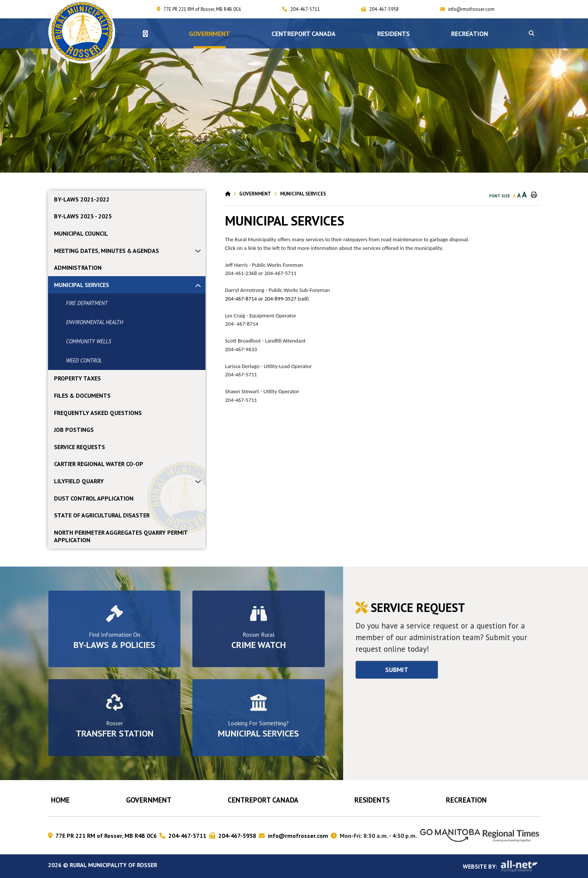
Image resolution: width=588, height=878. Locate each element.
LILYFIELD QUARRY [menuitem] (79, 481)
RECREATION (466, 800)
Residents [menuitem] (394, 34)
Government (255, 194)
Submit (397, 670)
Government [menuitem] (209, 34)
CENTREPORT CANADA (263, 800)
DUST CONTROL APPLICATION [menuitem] (94, 498)
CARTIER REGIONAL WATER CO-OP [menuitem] (99, 464)
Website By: (501, 866)
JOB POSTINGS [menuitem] (74, 430)
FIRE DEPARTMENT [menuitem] (87, 303)
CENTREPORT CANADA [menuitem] (304, 34)
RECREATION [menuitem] (469, 34)
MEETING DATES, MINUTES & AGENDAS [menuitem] (106, 251)
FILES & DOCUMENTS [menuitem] (82, 395)
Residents (372, 800)
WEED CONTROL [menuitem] (84, 360)
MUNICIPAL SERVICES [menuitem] (82, 285)
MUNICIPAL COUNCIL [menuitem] (81, 233)
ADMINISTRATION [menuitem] (78, 268)
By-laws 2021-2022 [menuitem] (82, 199)
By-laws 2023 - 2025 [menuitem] (83, 216)
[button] (531, 33)
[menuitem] (145, 33)
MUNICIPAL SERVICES (303, 194)
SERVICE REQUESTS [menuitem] (79, 447)
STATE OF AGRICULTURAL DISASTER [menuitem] (102, 515)
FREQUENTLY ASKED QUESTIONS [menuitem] (98, 413)
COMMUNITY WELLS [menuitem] (88, 341)
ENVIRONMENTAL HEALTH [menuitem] (94, 322)
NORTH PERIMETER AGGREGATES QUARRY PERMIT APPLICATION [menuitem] (121, 536)
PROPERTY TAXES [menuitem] (77, 378)
